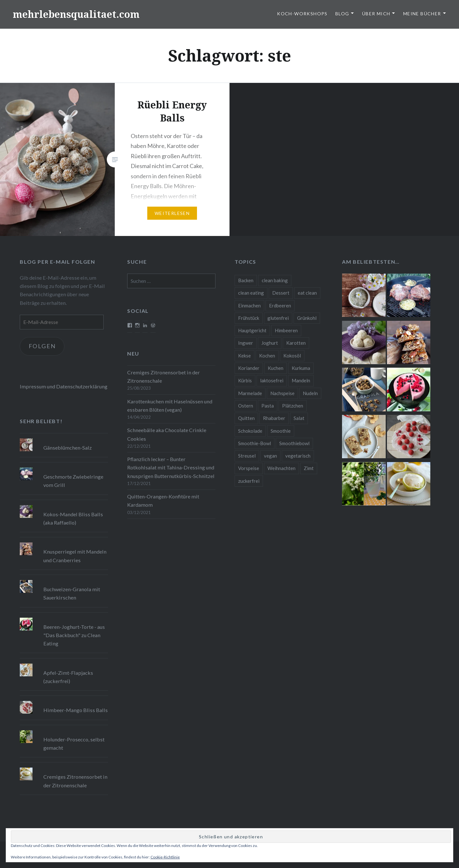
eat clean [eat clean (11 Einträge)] (307, 293)
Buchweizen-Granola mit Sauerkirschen (72, 593)
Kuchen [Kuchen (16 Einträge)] (276, 368)
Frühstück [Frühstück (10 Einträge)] (249, 318)
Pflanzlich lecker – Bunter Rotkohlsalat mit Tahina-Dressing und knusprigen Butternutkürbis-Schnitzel (171, 467)
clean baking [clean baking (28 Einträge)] (275, 280)
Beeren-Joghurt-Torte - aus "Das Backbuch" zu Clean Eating (74, 635)
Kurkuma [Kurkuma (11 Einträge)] (301, 368)
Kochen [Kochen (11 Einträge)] (267, 356)
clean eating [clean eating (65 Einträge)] (251, 293)
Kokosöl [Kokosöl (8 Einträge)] (292, 356)
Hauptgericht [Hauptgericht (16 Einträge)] (252, 330)
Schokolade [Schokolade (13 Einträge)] (250, 431)
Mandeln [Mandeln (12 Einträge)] (301, 380)
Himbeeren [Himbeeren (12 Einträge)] (286, 330)
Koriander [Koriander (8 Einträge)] (249, 368)
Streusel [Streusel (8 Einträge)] (247, 456)
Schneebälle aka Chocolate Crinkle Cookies (167, 434)
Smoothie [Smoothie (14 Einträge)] (281, 431)
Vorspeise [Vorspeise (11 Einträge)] (249, 468)
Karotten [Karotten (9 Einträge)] (296, 343)
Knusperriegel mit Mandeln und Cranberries (75, 556)
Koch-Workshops (302, 14)
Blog (342, 14)
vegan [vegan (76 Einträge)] (270, 456)
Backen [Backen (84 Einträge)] (246, 280)
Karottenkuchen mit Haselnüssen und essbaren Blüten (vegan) (170, 405)
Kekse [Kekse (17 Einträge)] (244, 356)
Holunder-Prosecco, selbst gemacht (74, 743)
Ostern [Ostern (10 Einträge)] (246, 406)
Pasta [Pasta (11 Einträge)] (268, 406)
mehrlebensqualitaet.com (76, 14)
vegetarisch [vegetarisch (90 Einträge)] (298, 456)
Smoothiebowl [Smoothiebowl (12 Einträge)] (294, 443)
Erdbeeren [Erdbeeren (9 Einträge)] (280, 305)
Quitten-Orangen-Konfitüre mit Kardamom (163, 500)
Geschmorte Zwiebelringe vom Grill (73, 481)
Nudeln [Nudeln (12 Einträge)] (310, 393)
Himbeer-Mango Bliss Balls (76, 710)
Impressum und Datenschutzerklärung (64, 386)
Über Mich (376, 14)
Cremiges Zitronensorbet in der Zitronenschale (164, 376)
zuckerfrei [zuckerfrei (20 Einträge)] (249, 481)
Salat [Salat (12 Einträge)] (299, 418)
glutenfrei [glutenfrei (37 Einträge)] (278, 318)
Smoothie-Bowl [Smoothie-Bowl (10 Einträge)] (255, 443)
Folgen (42, 346)
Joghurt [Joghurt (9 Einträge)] (270, 343)
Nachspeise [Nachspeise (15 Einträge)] (282, 393)
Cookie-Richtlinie (165, 857)
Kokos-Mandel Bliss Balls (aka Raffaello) (73, 518)
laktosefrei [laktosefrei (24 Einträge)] (272, 380)
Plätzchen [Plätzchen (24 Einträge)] (293, 406)
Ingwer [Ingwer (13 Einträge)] (246, 343)
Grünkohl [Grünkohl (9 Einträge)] (307, 318)
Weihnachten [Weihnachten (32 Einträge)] (281, 468)
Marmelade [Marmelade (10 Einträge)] (250, 393)
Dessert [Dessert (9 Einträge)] (281, 293)
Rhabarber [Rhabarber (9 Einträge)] (274, 418)
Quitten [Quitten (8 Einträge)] (246, 418)
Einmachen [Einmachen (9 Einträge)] (249, 305)
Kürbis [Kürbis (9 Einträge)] (245, 380)
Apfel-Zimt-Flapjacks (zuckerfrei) (68, 677)
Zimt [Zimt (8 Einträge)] (309, 468)
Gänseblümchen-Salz (68, 448)
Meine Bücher (422, 14)
